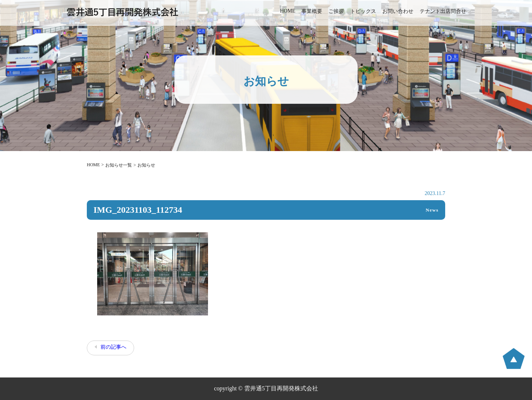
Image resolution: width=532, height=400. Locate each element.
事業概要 (312, 11)
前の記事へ (113, 347)
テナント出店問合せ (443, 11)
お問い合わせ (398, 11)
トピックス (363, 11)
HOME (288, 11)
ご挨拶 (336, 11)
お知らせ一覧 (119, 165)
